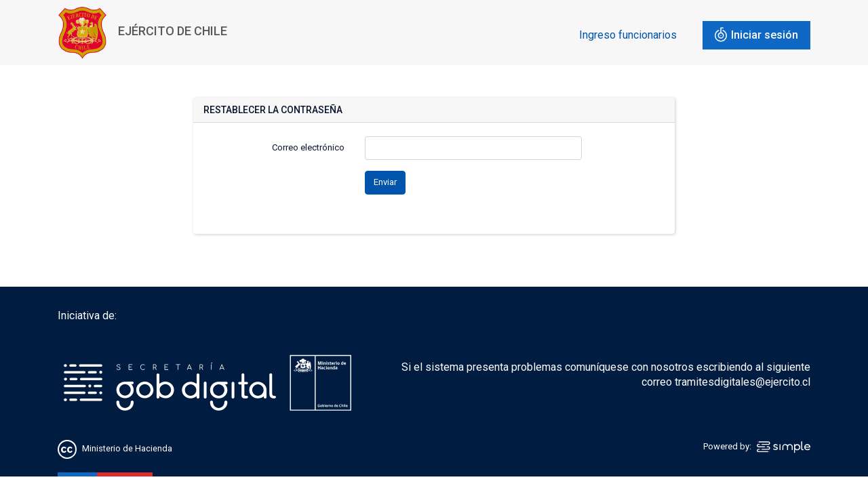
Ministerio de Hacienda (127, 449)
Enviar (385, 182)
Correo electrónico (308, 147)
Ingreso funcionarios (628, 35)
